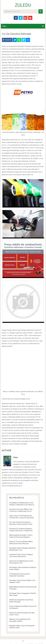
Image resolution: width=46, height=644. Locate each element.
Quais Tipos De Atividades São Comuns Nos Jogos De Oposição (22, 517)
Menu (4, 26)
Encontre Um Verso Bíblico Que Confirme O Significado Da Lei (21, 510)
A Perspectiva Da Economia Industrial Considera (19, 575)
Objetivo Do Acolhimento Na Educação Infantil (20, 620)
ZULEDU (23, 5)
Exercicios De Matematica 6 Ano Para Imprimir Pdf (21, 562)
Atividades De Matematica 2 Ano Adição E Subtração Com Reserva (22, 504)
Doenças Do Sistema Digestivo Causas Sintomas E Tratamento (21, 530)
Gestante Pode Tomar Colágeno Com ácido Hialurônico (21, 555)
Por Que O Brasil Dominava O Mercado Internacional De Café (21, 523)
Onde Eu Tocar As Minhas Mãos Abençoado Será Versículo (21, 543)
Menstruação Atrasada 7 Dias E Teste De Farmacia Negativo (21, 536)
